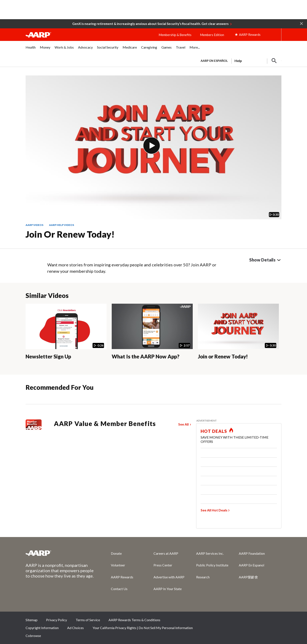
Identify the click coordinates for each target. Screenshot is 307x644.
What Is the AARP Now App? (146, 356)
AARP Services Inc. (210, 553)
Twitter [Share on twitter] (248, 621)
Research (203, 577)
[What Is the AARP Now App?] (152, 335)
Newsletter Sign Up (48, 356)
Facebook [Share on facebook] (233, 621)
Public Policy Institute (212, 565)
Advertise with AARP (169, 577)
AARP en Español (214, 61)
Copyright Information (42, 628)
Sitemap (32, 620)
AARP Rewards (122, 577)
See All (183, 424)
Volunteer (118, 565)
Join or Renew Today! (70, 234)
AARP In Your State (168, 589)
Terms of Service (88, 620)
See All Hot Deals (214, 510)
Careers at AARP (166, 553)
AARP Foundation (252, 553)
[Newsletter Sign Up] (66, 335)
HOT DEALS (214, 431)
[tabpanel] (239, 60)
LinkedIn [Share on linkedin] (276, 621)
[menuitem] (31, 50)
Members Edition (212, 35)
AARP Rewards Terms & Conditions (134, 620)
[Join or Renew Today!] (238, 335)
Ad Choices (75, 628)
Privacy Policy (56, 620)
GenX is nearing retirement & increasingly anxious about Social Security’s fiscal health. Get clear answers (150, 24)
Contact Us (119, 589)
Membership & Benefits (175, 35)
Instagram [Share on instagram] (262, 621)
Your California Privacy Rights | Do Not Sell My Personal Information (143, 628)
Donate (116, 553)
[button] (301, 23)
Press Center (163, 565)
